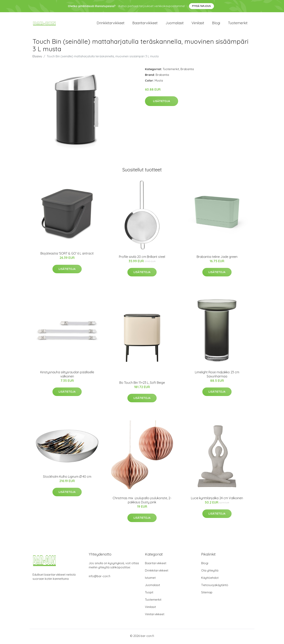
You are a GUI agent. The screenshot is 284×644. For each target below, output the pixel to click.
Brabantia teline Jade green (217, 258)
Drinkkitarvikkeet (111, 24)
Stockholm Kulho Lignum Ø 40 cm (67, 478)
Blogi (216, 24)
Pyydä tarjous (201, 6)
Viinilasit (198, 24)
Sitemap (207, 594)
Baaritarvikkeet (145, 24)
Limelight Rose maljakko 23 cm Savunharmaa (217, 376)
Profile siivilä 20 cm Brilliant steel (142, 258)
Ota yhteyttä (210, 572)
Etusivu (37, 57)
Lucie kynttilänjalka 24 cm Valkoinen (217, 499)
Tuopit (149, 594)
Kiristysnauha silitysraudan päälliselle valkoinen (67, 376)
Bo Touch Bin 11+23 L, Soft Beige (142, 384)
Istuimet (150, 579)
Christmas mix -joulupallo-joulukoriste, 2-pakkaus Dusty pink (142, 501)
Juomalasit (175, 24)
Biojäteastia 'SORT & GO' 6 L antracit (67, 255)
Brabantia (187, 70)
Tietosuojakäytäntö (215, 586)
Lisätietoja (162, 102)
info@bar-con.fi (99, 578)
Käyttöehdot (210, 579)
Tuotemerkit (238, 24)
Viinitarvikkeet (155, 616)
